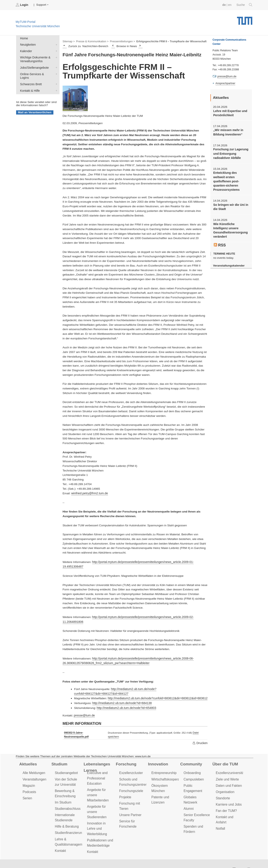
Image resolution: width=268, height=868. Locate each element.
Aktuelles (28, 756)
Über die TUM (225, 756)
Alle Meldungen (33, 765)
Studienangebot (66, 765)
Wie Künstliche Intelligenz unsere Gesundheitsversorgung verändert (231, 223)
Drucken (200, 735)
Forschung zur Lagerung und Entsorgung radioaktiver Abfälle (230, 152)
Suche (245, 5)
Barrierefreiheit (120, 857)
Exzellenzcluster (130, 765)
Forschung (126, 756)
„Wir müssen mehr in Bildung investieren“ (227, 131)
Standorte (223, 789)
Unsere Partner (130, 805)
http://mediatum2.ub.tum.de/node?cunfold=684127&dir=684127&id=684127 (159, 687)
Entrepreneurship (163, 765)
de (225, 5)
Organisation (225, 783)
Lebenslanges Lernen (96, 759)
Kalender (55, 50)
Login (22, 5)
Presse (52, 857)
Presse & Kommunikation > (91, 41)
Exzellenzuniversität (230, 765)
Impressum (96, 857)
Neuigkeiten (55, 44)
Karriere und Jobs (228, 795)
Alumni (188, 789)
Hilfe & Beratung (66, 816)
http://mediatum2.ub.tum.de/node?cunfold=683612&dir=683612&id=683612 (155, 691)
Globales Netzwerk (197, 783)
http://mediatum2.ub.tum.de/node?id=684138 (121, 696)
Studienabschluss (67, 799)
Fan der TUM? (226, 801)
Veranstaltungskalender (228, 257)
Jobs (17, 857)
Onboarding (192, 765)
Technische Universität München (245, 19)
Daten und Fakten (228, 777)
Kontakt (60, 839)
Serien (27, 789)
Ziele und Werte (227, 771)
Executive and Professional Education (97, 770)
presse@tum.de (84, 708)
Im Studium (63, 793)
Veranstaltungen (34, 771)
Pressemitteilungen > (120, 41)
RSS (220, 237)
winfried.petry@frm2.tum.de (89, 493)
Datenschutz (72, 857)
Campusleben (193, 771)
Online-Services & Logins (55, 72)
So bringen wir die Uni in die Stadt (230, 200)
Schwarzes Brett (55, 78)
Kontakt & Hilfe (55, 84)
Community (191, 756)
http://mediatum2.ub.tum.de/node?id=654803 (125, 701)
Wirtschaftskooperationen (169, 771)
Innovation (158, 756)
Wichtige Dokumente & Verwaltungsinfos (55, 56)
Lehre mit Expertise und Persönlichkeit (229, 112)
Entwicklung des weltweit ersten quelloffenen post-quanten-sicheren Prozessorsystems (230, 177)
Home (24, 38)
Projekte (125, 788)
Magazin (29, 777)
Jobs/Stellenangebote (55, 66)
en (230, 5)
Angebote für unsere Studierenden (96, 802)
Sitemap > (68, 41)
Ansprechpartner (225, 83)
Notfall (220, 818)
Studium (59, 756)
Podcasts (29, 783)
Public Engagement (197, 777)
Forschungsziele (131, 782)
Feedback (34, 857)
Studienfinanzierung (69, 822)
